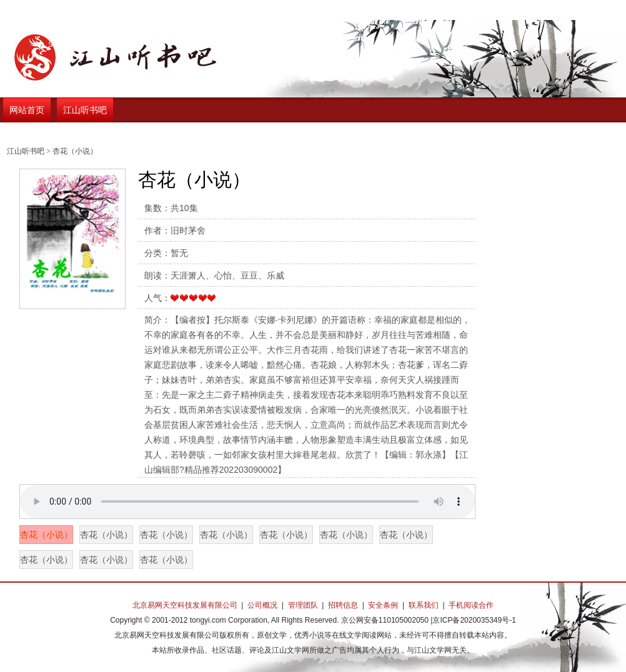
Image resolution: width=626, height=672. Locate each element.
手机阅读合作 (471, 605)
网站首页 (27, 110)
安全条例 (383, 605)
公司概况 (262, 605)
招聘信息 (343, 605)
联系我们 (424, 605)
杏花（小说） (46, 535)
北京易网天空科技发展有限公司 (185, 605)
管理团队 (303, 605)
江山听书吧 (85, 110)
